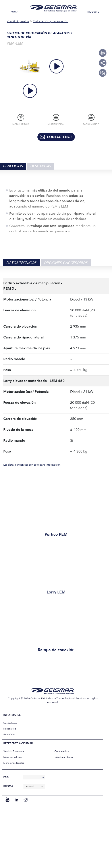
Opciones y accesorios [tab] (66, 263)
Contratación (62, 751)
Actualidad (9, 735)
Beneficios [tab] (13, 166)
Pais (6, 777)
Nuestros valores (13, 757)
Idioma (8, 786)
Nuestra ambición (64, 757)
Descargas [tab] (41, 166)
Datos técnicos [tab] (21, 263)
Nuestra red (10, 729)
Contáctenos (10, 723)
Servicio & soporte (14, 751)
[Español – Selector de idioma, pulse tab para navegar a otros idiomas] (34, 786)
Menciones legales (14, 763)
